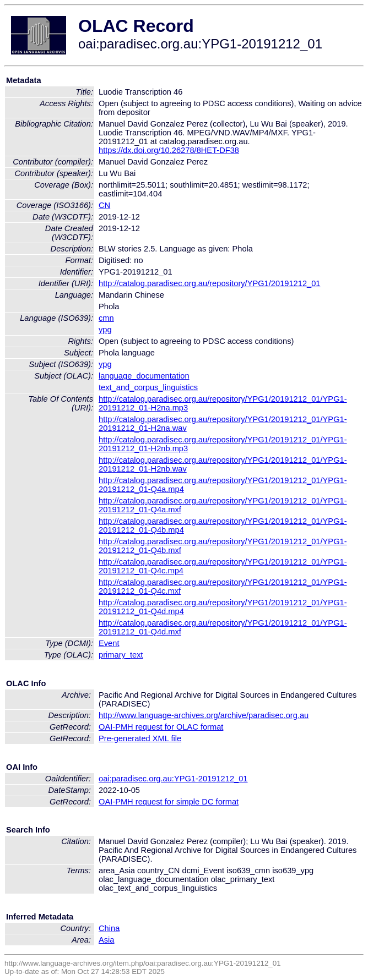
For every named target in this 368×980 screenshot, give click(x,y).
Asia (107, 940)
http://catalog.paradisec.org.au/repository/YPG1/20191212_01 (210, 283)
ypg (105, 330)
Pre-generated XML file (140, 738)
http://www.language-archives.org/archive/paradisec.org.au (204, 715)
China (109, 928)
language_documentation (144, 376)
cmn (106, 318)
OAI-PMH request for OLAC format (161, 727)
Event (109, 643)
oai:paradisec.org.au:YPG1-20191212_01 (173, 779)
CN (104, 205)
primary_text (121, 655)
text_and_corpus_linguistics (148, 387)
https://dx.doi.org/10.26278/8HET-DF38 (169, 150)
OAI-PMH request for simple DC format (169, 802)
